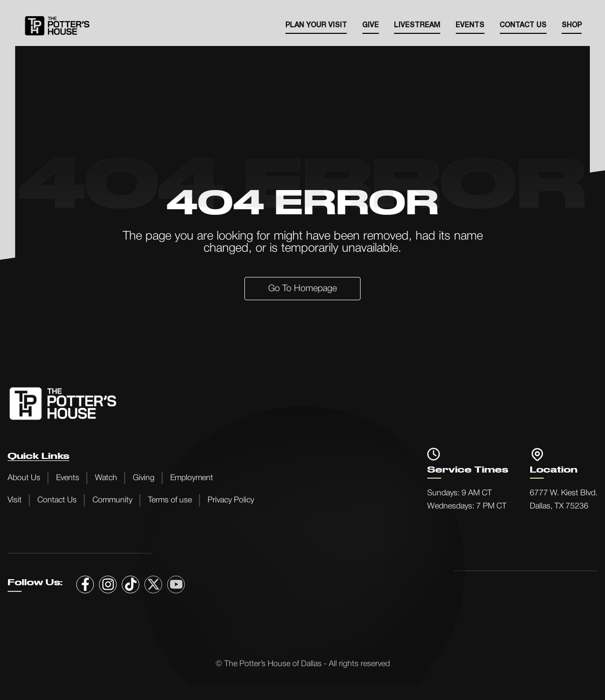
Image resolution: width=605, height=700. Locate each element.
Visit (15, 500)
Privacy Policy (231, 500)
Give (370, 26)
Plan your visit (316, 26)
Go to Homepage (302, 289)
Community (112, 500)
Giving (144, 478)
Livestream (417, 26)
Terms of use (170, 500)
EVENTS (470, 26)
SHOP (572, 26)
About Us (24, 478)
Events (68, 478)
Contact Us (523, 26)
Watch (106, 478)
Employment (192, 478)
